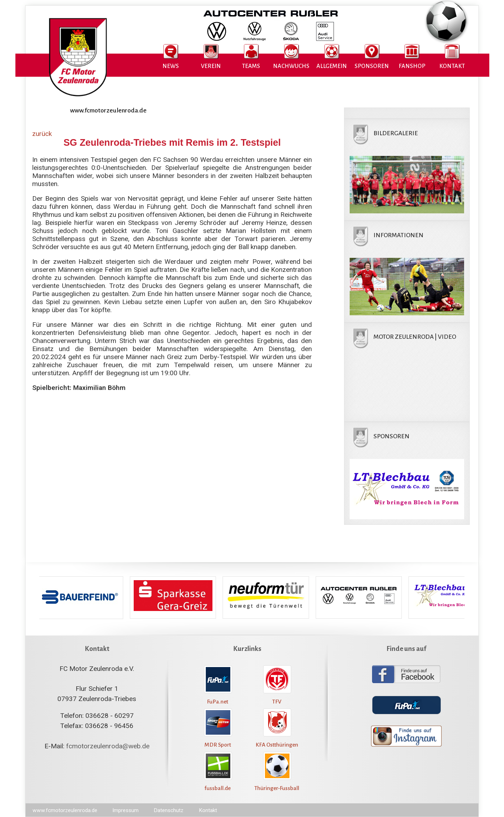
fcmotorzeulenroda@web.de (108, 746)
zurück (42, 134)
